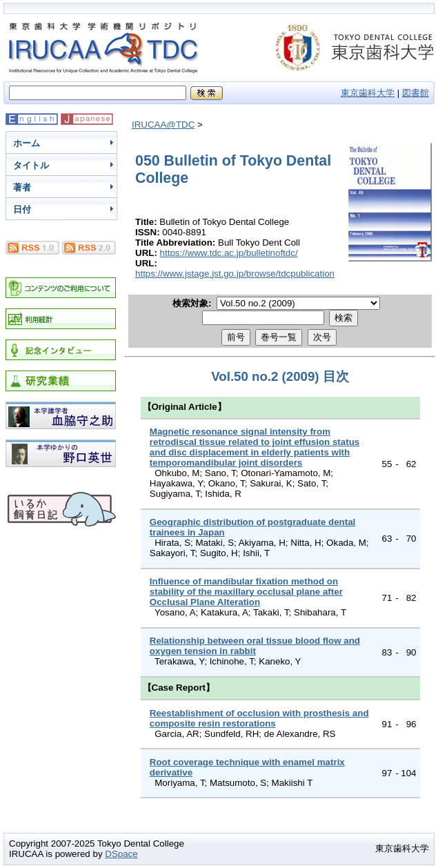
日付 (22, 209)
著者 (22, 187)
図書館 (416, 93)
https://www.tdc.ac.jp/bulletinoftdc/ (229, 253)
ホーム (27, 143)
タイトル (31, 165)
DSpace (121, 854)
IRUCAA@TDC (163, 125)
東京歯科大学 (368, 93)
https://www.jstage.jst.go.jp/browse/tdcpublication (235, 274)
